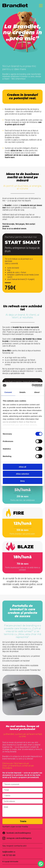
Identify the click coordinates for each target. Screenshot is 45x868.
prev (9, 695)
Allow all (22, 467)
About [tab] (37, 392)
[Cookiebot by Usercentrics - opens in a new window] (32, 386)
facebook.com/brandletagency (17, 833)
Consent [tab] (8, 392)
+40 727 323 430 (9, 855)
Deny (22, 481)
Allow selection (22, 474)
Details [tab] (23, 392)
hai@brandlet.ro (9, 852)
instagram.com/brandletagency (17, 838)
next (36, 695)
